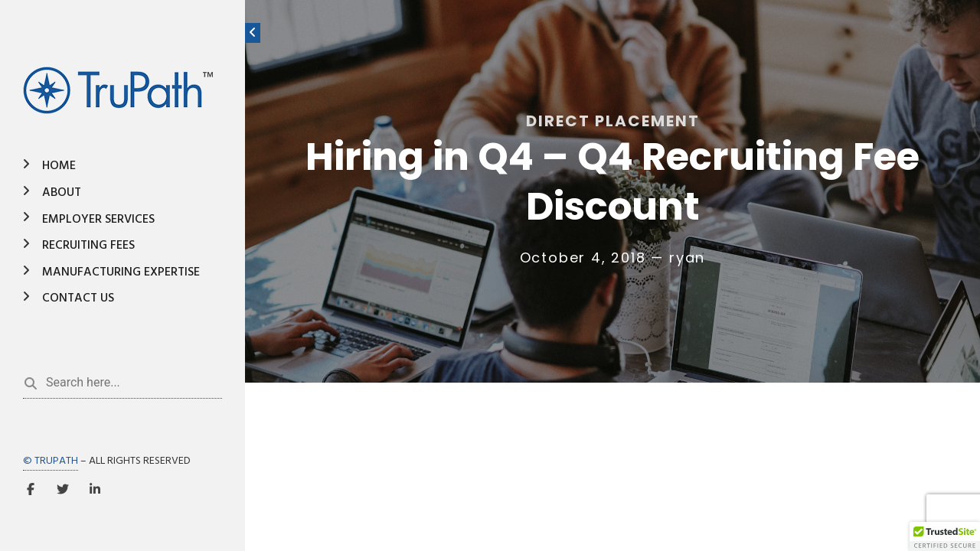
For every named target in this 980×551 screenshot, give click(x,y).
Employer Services (98, 220)
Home (59, 166)
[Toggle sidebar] (253, 33)
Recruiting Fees (88, 246)
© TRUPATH (51, 461)
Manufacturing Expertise (121, 272)
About (62, 193)
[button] (945, 536)
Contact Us (78, 298)
